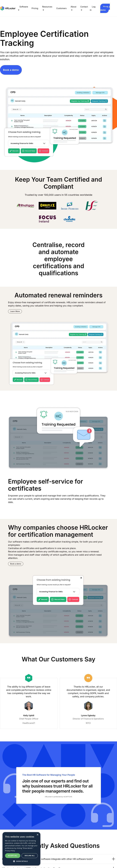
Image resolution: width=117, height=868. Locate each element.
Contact (84, 7)
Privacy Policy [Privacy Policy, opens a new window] (10, 851)
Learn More (15, 311)
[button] (21, 861)
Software (24, 7)
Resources (47, 7)
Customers (61, 8)
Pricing (35, 8)
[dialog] (21, 849)
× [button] (37, 835)
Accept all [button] (13, 856)
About (73, 7)
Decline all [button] (30, 856)
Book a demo (105, 8)
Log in (93, 8)
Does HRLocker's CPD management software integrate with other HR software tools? (59, 859)
